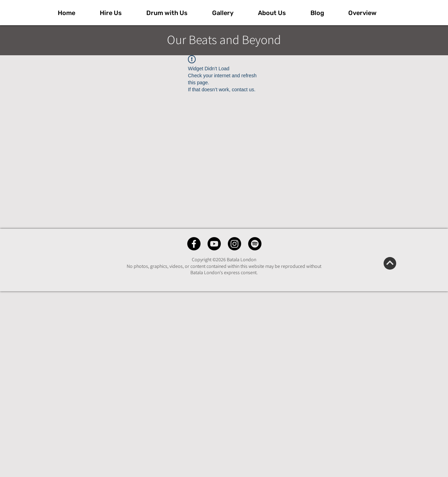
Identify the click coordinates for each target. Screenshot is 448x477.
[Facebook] (194, 244)
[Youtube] (214, 244)
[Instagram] (234, 244)
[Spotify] (255, 244)
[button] (230, 13)
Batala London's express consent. (224, 272)
